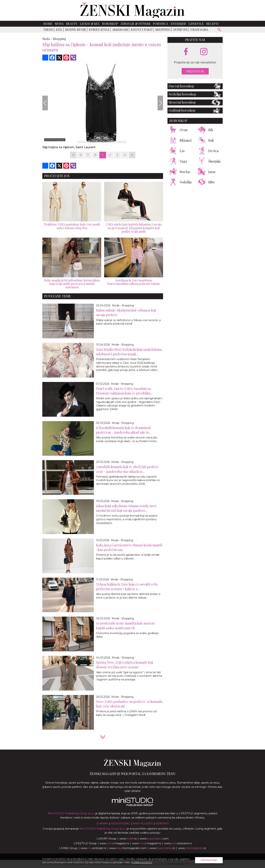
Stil (59, 30)
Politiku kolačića (142, 862)
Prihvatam (209, 860)
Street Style (99, 30)
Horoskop (110, 24)
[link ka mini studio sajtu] (132, 805)
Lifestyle (196, 24)
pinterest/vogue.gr (55, 140)
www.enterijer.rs (93, 848)
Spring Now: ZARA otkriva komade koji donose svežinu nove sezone (125, 665)
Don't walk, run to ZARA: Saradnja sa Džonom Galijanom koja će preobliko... (124, 391)
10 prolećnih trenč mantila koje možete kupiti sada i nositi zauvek (126, 626)
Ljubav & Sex (90, 24)
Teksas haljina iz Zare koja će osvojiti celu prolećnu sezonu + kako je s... (127, 587)
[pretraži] (219, 30)
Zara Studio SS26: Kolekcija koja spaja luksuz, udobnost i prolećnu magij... (129, 352)
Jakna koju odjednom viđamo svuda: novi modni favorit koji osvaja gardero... (126, 508)
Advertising (121, 823)
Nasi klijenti (143, 823)
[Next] (160, 103)
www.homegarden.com (128, 848)
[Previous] (45, 103)
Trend (48, 30)
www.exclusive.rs (178, 843)
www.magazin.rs (114, 843)
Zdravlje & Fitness (135, 24)
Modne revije (76, 30)
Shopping (163, 30)
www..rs (128, 839)
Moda (59, 24)
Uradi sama (199, 30)
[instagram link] (204, 52)
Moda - (47, 39)
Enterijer (178, 24)
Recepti (212, 24)
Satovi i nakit (142, 30)
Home (48, 24)
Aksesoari (120, 30)
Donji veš (181, 30)
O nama (102, 823)
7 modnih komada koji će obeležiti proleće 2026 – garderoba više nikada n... (127, 469)
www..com (154, 839)
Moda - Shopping (123, 305)
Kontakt (162, 823)
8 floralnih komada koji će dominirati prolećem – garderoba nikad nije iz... (123, 430)
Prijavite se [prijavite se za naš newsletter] (195, 71)
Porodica (160, 24)
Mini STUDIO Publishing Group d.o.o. (71, 813)
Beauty (72, 24)
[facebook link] (186, 52)
